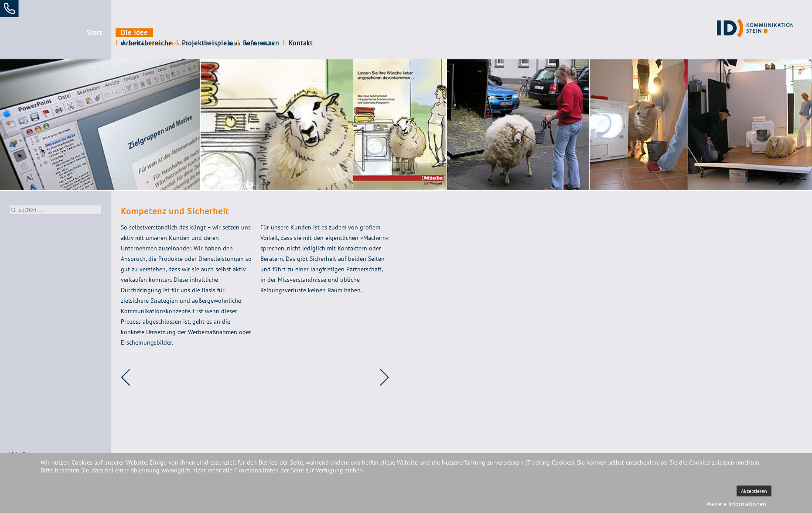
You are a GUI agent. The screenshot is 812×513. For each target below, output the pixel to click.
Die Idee (134, 32)
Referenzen (297, 32)
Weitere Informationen (736, 504)
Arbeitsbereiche (183, 32)
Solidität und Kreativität (250, 43)
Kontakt (336, 32)
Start (94, 32)
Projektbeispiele (243, 32)
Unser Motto (134, 43)
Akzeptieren (754, 491)
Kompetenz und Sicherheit (186, 43)
